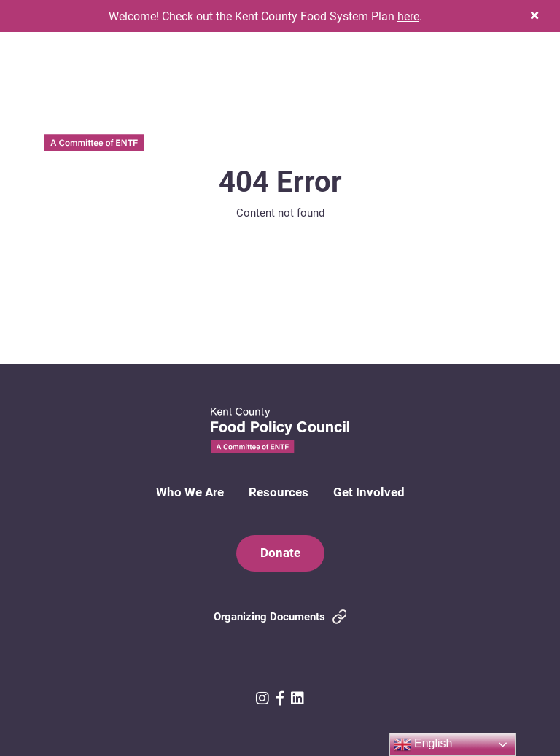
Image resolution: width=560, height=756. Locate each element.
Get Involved (369, 492)
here (408, 16)
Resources (279, 492)
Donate (280, 552)
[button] (534, 16)
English (423, 744)
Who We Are (190, 492)
